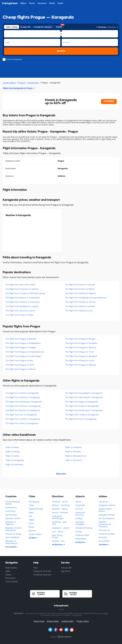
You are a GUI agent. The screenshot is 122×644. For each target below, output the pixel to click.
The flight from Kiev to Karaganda (21, 415)
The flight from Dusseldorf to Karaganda (84, 393)
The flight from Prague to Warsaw (81, 365)
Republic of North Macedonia (14, 529)
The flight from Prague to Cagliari (21, 348)
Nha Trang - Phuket (58, 536)
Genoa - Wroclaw (60, 513)
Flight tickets (11, 568)
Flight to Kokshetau (14, 465)
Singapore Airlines (107, 505)
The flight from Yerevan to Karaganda (23, 406)
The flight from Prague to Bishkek (21, 339)
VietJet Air (103, 502)
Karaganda (33, 83)
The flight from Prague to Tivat (79, 352)
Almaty (79, 532)
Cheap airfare (9, 83)
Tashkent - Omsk (60, 502)
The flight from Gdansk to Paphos (81, 293)
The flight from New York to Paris (20, 285)
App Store (66, 571)
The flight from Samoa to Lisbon (20, 311)
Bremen (32, 531)
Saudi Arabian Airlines (105, 510)
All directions (58, 545)
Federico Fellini (82, 535)
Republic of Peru (13, 518)
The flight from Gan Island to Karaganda (84, 397)
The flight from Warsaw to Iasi (79, 311)
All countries (11, 547)
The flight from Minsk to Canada (80, 285)
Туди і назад (12, 27)
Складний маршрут (43, 27)
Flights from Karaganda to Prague (18, 88)
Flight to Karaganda (15, 460)
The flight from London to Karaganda (23, 419)
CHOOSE (109, 101)
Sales (8, 571)
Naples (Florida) (36, 509)
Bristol (32, 527)
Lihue (31, 523)
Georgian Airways (107, 515)
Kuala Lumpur (35, 534)
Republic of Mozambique (11, 542)
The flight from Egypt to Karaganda (81, 402)
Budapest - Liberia (61, 528)
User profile (66, 568)
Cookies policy (68, 621)
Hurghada (80, 505)
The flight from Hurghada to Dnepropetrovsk (86, 298)
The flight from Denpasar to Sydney (22, 289)
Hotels (8, 575)
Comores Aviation (107, 534)
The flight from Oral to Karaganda (81, 419)
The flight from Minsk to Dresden (80, 306)
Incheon (79, 509)
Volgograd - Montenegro (58, 517)
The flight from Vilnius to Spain (20, 315)
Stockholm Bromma (80, 514)
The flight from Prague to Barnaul (81, 348)
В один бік (26, 27)
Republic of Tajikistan (11, 523)
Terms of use (39, 621)
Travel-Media (12, 582)
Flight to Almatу (13, 452)
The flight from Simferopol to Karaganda (84, 410)
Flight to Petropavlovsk (76, 456)
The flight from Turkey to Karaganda (82, 415)
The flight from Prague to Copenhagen (23, 356)
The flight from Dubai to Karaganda (22, 393)
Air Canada (104, 541)
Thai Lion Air (104, 530)
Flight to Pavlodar (73, 452)
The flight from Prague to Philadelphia (23, 343)
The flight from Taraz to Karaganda (22, 423)
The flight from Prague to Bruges (80, 339)
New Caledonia (13, 537)
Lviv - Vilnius (58, 532)
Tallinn (32, 520)
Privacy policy (53, 621)
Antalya (79, 518)
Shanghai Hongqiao (80, 523)
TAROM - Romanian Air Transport (105, 524)
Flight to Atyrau (12, 456)
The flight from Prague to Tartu (20, 365)
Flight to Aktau (12, 447)
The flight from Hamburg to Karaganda (23, 402)
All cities (32, 538)
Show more (61, 474)
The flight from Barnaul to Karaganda (23, 410)
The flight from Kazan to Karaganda (82, 406)
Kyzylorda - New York (59, 523)
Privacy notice (83, 621)
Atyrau (78, 502)
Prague (22, 83)
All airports (80, 542)
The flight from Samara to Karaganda (23, 397)
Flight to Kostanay (73, 447)
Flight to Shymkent (74, 460)
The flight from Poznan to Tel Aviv (81, 302)
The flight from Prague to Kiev (19, 361)
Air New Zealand (106, 518)
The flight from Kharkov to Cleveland (22, 302)
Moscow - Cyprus (60, 509)
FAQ (35, 568)
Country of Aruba (13, 534)
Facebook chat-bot (42, 575)
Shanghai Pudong (84, 528)
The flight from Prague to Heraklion (81, 343)
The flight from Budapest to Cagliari (22, 306)
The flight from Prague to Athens (21, 369)
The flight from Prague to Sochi (80, 361)
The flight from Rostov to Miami (80, 289)
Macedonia (81, 539)
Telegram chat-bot (42, 571)
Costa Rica (10, 511)
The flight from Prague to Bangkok (81, 356)
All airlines (103, 545)
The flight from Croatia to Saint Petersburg (25, 293)
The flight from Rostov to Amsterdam (23, 298)
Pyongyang (34, 502)
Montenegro (11, 515)
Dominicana (11, 508)
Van (30, 516)
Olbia (31, 513)
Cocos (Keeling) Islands (13, 503)
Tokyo (31, 505)
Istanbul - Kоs (58, 541)
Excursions (10, 578)
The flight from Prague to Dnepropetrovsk (25, 352)
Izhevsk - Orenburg (61, 505)
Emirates (103, 537)
